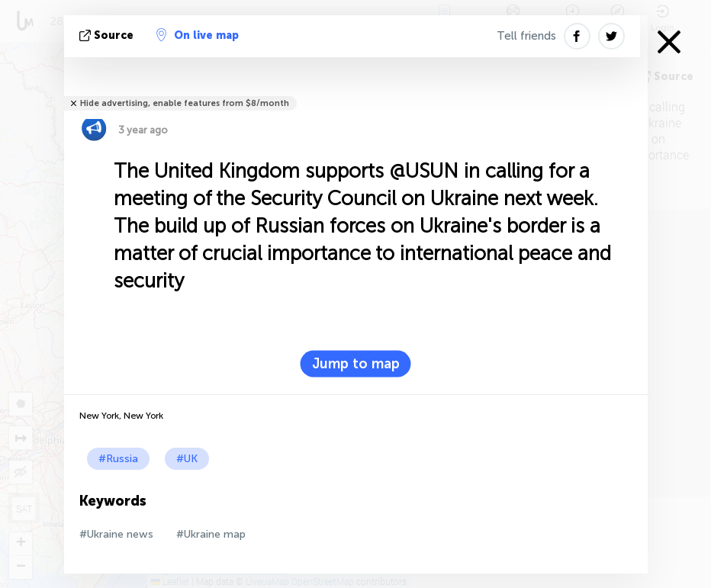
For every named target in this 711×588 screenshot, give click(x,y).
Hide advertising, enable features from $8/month (185, 103)
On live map (198, 35)
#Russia (118, 459)
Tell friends (526, 36)
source (108, 35)
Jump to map (356, 364)
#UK (187, 459)
